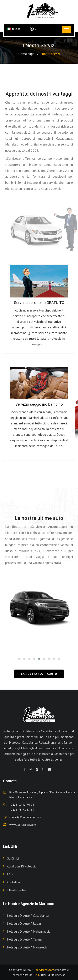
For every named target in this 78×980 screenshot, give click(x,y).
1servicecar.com (44, 970)
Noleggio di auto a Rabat (24, 924)
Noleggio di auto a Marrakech (27, 947)
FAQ (10, 874)
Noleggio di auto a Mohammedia (29, 931)
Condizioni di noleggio (22, 866)
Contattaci (14, 882)
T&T (36, 975)
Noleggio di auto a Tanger (25, 939)
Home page (26, 54)
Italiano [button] (15, 29)
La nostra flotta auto (39, 674)
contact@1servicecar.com (25, 817)
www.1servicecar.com (23, 825)
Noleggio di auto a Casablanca (28, 916)
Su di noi (13, 858)
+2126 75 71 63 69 (22, 810)
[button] (33, 29)
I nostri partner (17, 890)
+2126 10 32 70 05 (22, 805)
